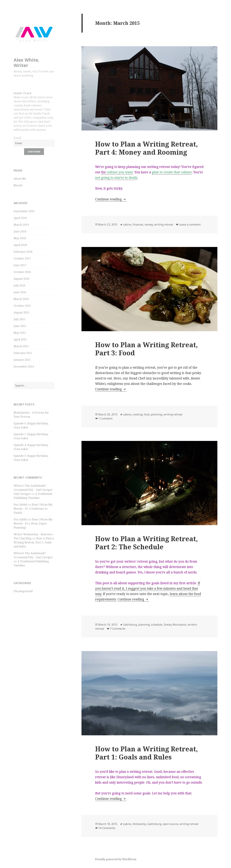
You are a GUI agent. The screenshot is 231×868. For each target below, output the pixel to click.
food (147, 414)
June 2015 (20, 326)
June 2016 (20, 292)
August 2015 (22, 312)
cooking (138, 414)
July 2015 (20, 319)
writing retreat (164, 225)
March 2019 (21, 225)
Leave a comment (190, 225)
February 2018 (23, 252)
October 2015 (22, 306)
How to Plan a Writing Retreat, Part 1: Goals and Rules (34, 542)
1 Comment (105, 418)
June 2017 (20, 265)
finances (138, 225)
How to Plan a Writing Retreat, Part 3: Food (146, 349)
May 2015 (20, 333)
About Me (20, 179)
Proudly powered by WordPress (116, 859)
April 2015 (20, 339)
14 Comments (107, 828)
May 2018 (20, 238)
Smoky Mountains (175, 625)
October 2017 (22, 258)
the (117, 172)
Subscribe (34, 152)
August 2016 (22, 279)
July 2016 (20, 285)
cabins (127, 225)
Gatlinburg (130, 625)
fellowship (139, 824)
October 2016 (22, 272)
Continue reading (111, 199)
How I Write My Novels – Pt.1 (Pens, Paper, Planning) (33, 523)
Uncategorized (23, 591)
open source (170, 824)
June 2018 (20, 231)
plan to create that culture (172, 172)
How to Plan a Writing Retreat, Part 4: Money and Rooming (146, 148)
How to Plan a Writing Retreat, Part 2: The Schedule (146, 543)
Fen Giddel (20, 505)
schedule (157, 625)
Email (17, 138)
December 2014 (24, 366)
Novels (18, 185)
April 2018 (20, 245)
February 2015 (23, 353)
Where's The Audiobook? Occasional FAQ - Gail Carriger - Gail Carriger (34, 490)
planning (156, 414)
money (149, 225)
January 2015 (22, 360)
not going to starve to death (116, 178)
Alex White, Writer (27, 63)
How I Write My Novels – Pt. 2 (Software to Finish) (33, 509)
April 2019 (20, 218)
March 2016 (21, 299)
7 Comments (118, 629)
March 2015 (21, 346)
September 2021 (24, 211)
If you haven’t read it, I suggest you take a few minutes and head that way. (148, 588)
